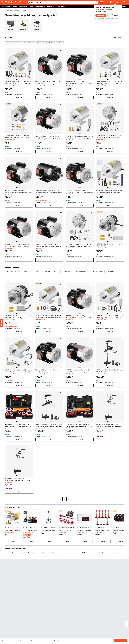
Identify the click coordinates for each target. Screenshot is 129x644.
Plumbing (36, 29)
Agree (121, 641)
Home (6, 10)
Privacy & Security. (61, 641)
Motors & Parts (18, 10)
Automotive (23, 29)
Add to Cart (19, 98)
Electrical (11, 10)
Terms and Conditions (114, 18)
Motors (24, 10)
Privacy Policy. (100, 20)
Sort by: (115, 37)
